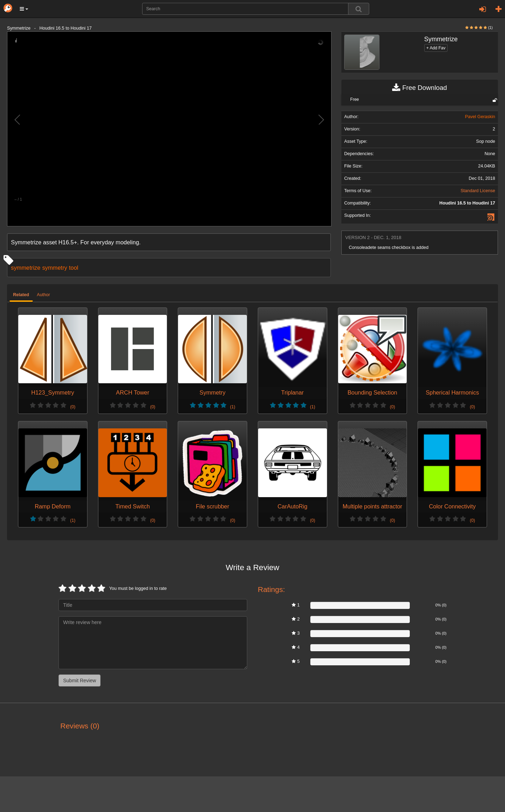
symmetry (55, 268)
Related (21, 295)
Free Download (419, 88)
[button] (24, 9)
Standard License (478, 191)
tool (74, 268)
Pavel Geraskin (480, 117)
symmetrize (26, 268)
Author (44, 295)
